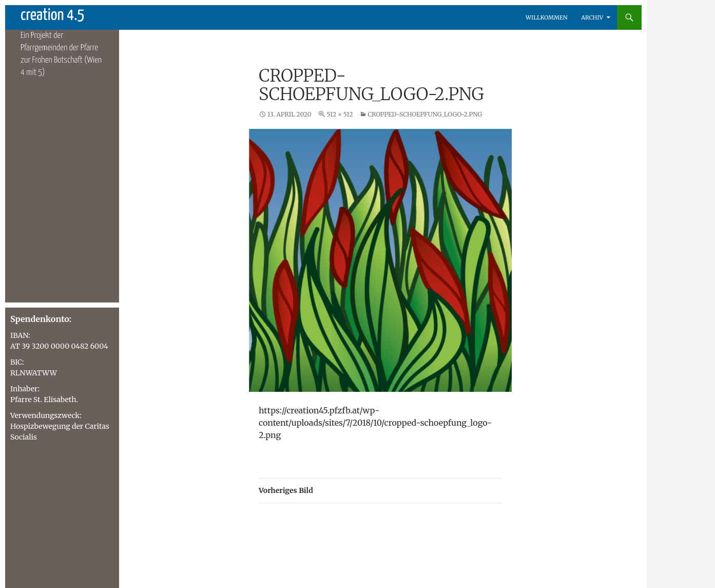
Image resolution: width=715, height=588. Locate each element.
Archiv (592, 17)
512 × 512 (340, 114)
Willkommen (547, 17)
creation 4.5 (53, 15)
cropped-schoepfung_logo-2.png (425, 114)
